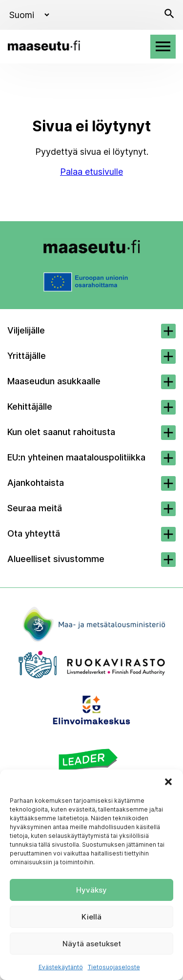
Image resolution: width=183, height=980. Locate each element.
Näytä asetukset (92, 944)
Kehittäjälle (30, 407)
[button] (168, 782)
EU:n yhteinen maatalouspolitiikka (76, 457)
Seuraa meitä (35, 508)
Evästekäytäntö (61, 967)
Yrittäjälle (27, 356)
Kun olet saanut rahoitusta (61, 432)
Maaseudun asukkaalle (54, 381)
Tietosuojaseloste (114, 967)
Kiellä (91, 917)
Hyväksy (91, 890)
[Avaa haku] (169, 15)
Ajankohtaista (36, 483)
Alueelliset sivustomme (56, 559)
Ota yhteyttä (34, 533)
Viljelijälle (26, 330)
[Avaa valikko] (163, 47)
